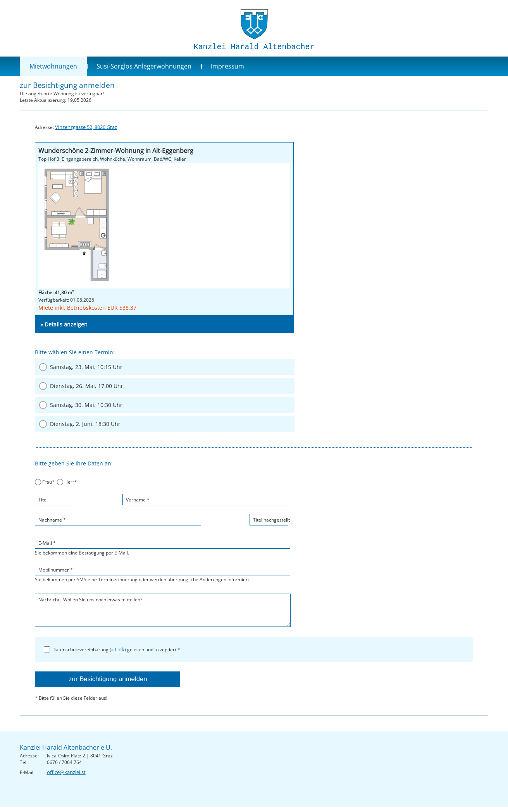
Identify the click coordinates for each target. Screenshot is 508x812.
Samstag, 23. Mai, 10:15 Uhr (86, 367)
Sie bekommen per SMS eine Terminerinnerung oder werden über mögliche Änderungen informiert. (163, 573)
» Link (118, 649)
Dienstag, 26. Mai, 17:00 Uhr (87, 386)
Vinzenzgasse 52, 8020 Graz (86, 127)
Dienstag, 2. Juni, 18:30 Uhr (85, 424)
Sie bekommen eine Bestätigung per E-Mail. (163, 547)
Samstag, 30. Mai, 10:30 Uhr (86, 405)
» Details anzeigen (64, 324)
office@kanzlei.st (66, 772)
